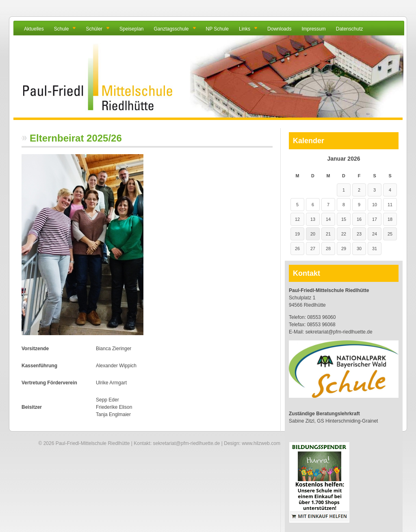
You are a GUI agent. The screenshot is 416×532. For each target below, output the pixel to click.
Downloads (279, 29)
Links (245, 29)
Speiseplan (131, 29)
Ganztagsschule (171, 29)
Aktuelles (34, 29)
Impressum (313, 29)
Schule (62, 29)
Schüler (94, 29)
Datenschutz (350, 29)
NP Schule (217, 29)
